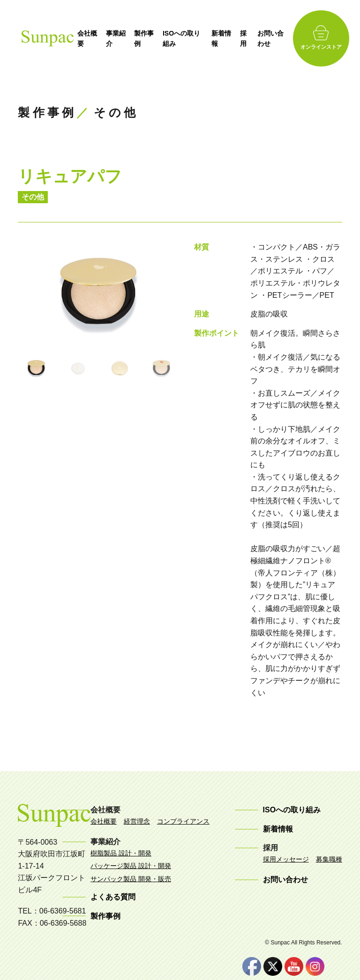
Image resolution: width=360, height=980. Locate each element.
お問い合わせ (277, 38)
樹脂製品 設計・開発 (121, 853)
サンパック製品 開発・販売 (131, 879)
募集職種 (329, 859)
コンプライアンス (183, 821)
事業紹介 (120, 38)
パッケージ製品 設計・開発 (131, 866)
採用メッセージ (286, 859)
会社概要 (91, 38)
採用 (250, 38)
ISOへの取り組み (187, 38)
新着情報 (227, 38)
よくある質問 (113, 897)
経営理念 (137, 821)
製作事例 (149, 38)
